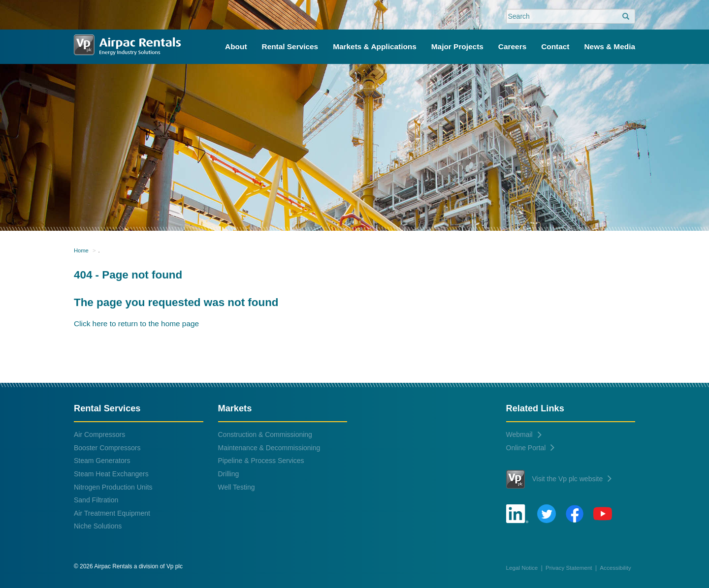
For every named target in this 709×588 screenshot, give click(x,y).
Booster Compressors (107, 448)
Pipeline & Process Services (261, 461)
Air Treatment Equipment (112, 513)
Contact (555, 46)
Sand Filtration (96, 500)
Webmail (524, 434)
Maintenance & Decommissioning (269, 448)
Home (81, 250)
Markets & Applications (375, 46)
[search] (626, 17)
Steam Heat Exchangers (111, 474)
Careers (512, 46)
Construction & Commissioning (265, 434)
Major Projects (457, 46)
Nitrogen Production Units (113, 487)
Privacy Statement (569, 568)
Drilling (229, 474)
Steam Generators (102, 461)
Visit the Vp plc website (559, 479)
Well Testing (237, 487)
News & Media (610, 46)
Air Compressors (99, 434)
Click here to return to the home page (136, 324)
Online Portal (531, 448)
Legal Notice (522, 568)
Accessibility (615, 568)
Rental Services (290, 46)
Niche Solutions (98, 526)
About (236, 46)
